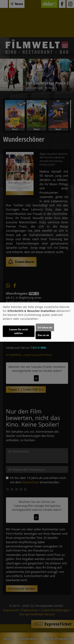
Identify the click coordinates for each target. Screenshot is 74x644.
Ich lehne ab (45, 327)
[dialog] (37, 322)
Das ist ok (43, 335)
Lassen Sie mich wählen (19, 331)
